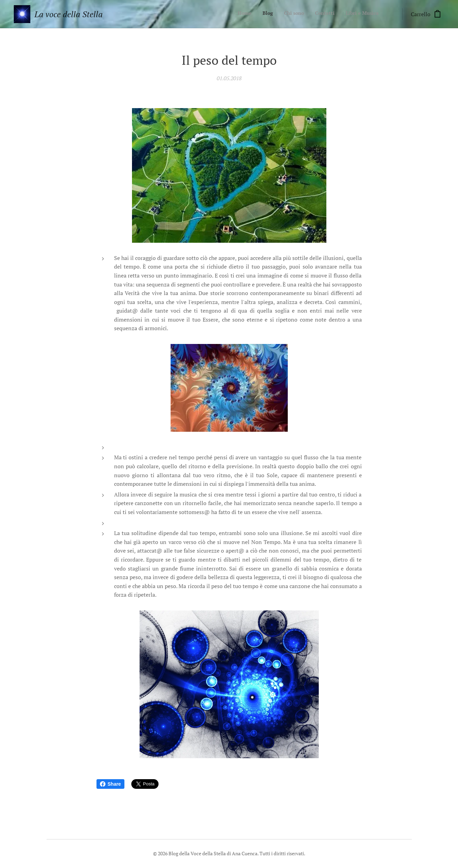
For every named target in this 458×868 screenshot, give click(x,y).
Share (110, 784)
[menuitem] (337, 14)
